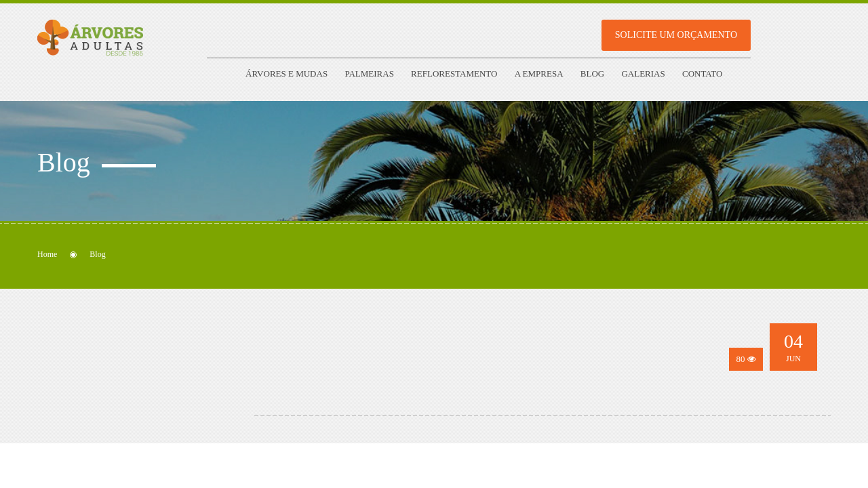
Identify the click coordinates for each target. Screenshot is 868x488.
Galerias (643, 74)
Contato (702, 74)
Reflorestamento (454, 74)
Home (47, 254)
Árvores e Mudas (287, 74)
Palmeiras (369, 74)
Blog (592, 74)
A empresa (539, 74)
